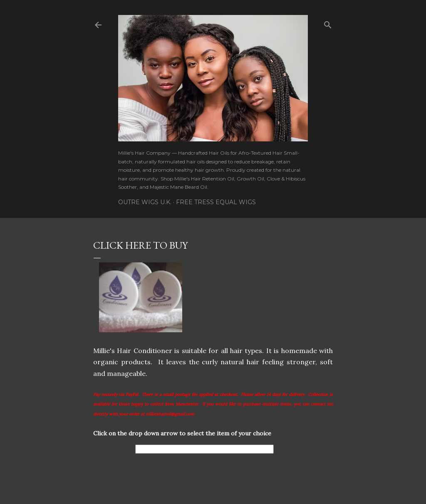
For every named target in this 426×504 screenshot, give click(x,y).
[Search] (328, 23)
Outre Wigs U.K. (145, 202)
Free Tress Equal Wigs (216, 202)
